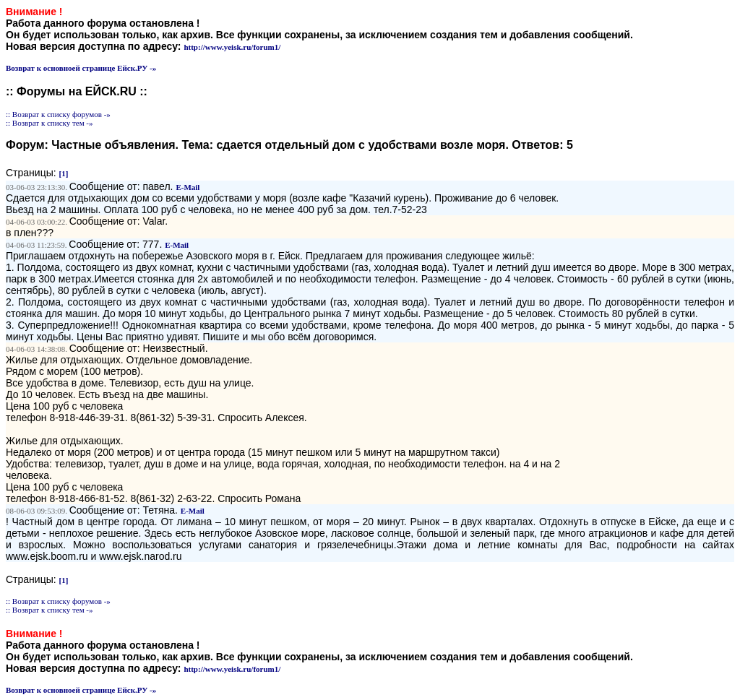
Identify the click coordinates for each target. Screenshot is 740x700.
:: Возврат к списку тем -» (50, 123)
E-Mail (188, 187)
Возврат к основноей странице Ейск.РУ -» (81, 68)
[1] (64, 173)
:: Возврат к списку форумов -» (58, 114)
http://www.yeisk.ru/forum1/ (232, 47)
